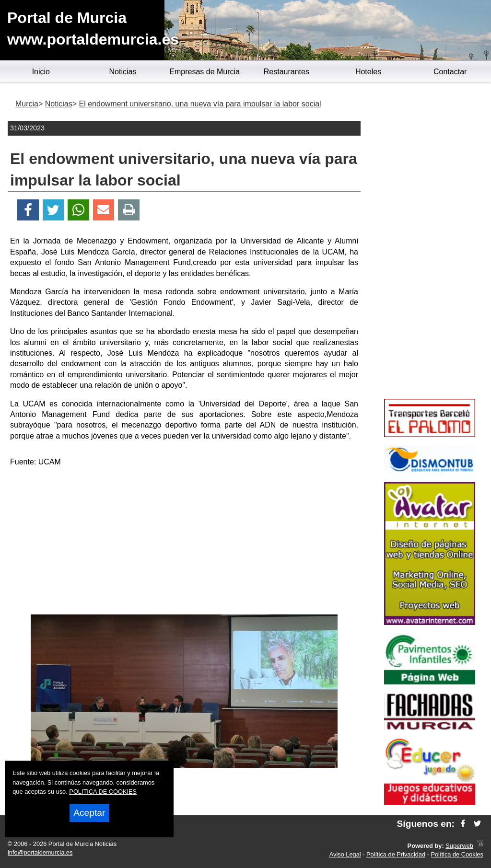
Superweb (459, 846)
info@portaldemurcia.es (40, 852)
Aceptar (89, 813)
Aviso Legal (345, 854)
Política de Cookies (457, 854)
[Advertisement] (184, 543)
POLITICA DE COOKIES (103, 792)
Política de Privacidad (396, 854)
